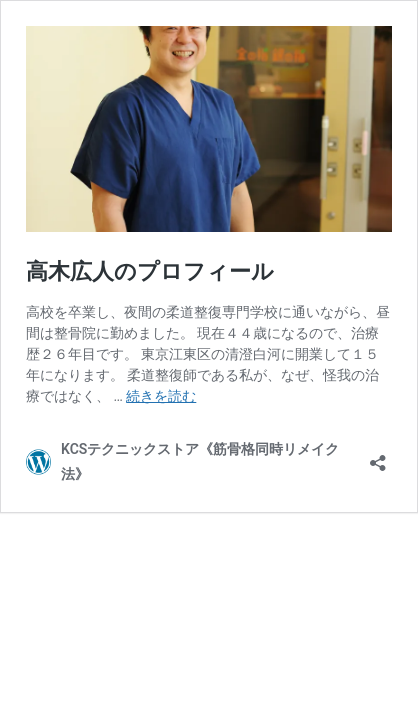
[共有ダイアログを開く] (378, 456)
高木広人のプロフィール (150, 271)
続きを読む (161, 396)
